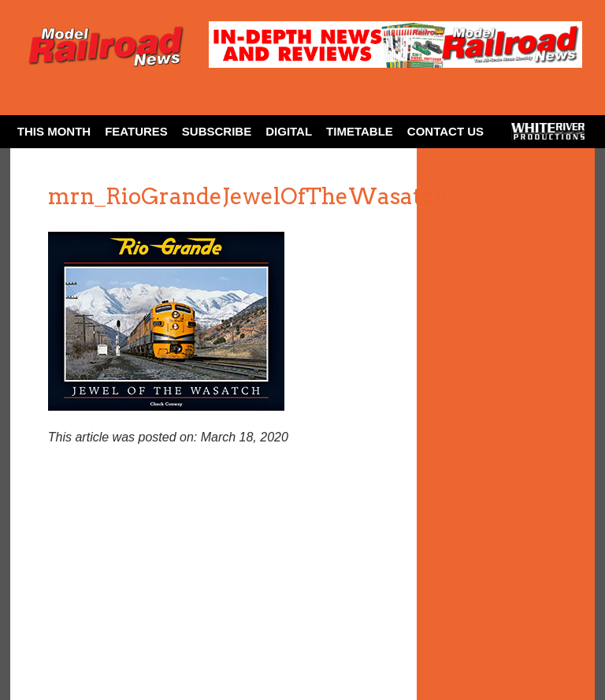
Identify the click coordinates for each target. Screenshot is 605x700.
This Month (54, 131)
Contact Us (445, 131)
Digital (289, 131)
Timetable (360, 131)
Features (136, 131)
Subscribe (217, 131)
